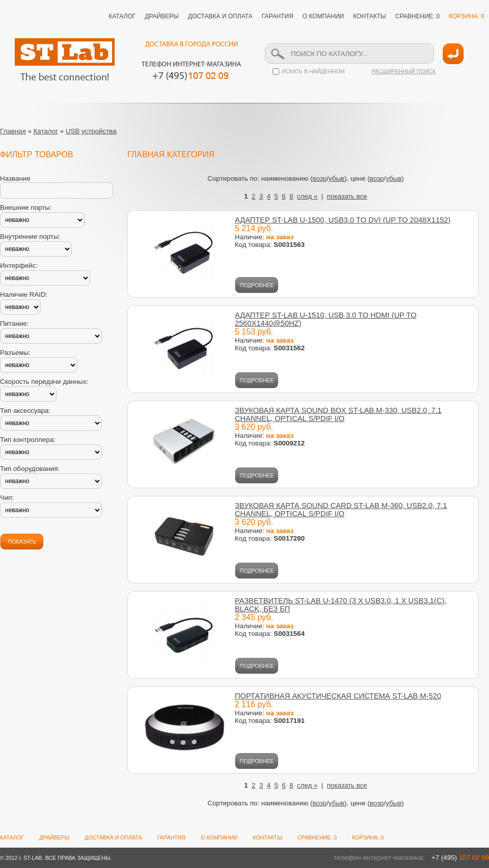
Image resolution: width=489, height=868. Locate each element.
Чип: (7, 498)
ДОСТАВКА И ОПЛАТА (220, 16)
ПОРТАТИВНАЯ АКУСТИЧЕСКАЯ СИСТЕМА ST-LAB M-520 (338, 696)
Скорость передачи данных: (44, 382)
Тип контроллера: (28, 440)
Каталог (46, 131)
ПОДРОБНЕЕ (257, 285)
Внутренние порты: (30, 236)
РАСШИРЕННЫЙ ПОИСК (404, 71)
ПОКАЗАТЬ (22, 542)
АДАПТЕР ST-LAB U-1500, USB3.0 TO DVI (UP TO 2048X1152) (343, 220)
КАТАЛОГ (122, 16)
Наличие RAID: (24, 295)
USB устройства (91, 131)
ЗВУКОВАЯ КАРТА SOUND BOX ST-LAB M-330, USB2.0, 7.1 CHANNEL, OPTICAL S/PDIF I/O (338, 414)
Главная (13, 131)
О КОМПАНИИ (323, 16)
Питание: (14, 324)
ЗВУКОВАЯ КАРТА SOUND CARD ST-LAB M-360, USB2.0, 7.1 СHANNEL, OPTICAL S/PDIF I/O (341, 510)
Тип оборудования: (30, 469)
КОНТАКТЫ (370, 16)
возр (320, 178)
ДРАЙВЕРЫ (162, 16)
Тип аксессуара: (25, 411)
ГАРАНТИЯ (278, 16)
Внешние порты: (26, 207)
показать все (347, 196)
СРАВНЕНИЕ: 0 (417, 16)
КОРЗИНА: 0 (467, 16)
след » (307, 196)
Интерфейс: (19, 265)
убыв (336, 178)
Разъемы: (15, 353)
